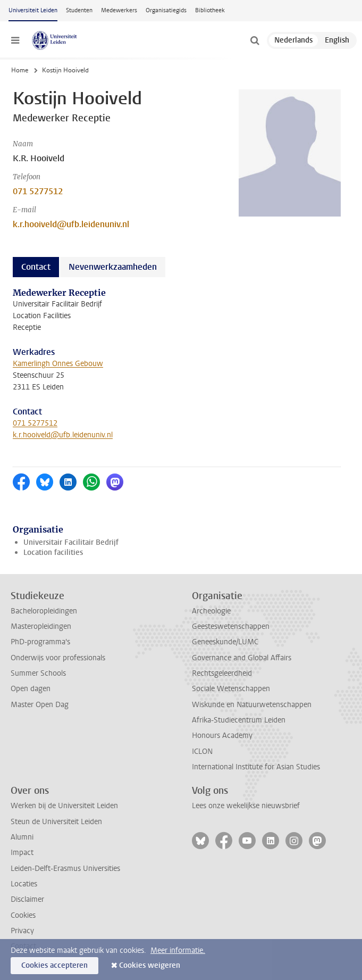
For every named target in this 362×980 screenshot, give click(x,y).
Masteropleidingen (41, 626)
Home (20, 70)
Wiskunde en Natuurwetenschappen (252, 705)
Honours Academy (222, 736)
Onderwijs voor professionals (58, 658)
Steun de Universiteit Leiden (56, 822)
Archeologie (211, 611)
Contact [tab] (36, 267)
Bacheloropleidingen (44, 611)
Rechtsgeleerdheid (222, 673)
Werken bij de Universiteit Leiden (64, 806)
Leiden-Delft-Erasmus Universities (65, 869)
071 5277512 (38, 191)
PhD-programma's (40, 642)
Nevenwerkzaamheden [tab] (113, 267)
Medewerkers (119, 10)
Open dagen (31, 689)
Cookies (23, 915)
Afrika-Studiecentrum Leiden (239, 720)
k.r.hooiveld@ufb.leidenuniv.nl (71, 224)
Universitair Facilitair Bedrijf (71, 542)
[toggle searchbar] (255, 40)
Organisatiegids (166, 10)
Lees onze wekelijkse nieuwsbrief (246, 806)
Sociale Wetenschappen (231, 689)
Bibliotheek (210, 10)
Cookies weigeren (150, 965)
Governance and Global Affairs (242, 658)
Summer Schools (38, 673)
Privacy (22, 931)
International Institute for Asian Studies (256, 767)
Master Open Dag (40, 705)
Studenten (79, 10)
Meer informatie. (178, 950)
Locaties (24, 884)
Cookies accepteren (54, 965)
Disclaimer (27, 899)
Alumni (22, 837)
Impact (22, 853)
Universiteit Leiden (33, 10)
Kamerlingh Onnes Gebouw (58, 364)
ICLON (202, 751)
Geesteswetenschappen (231, 626)
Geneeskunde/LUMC (225, 642)
